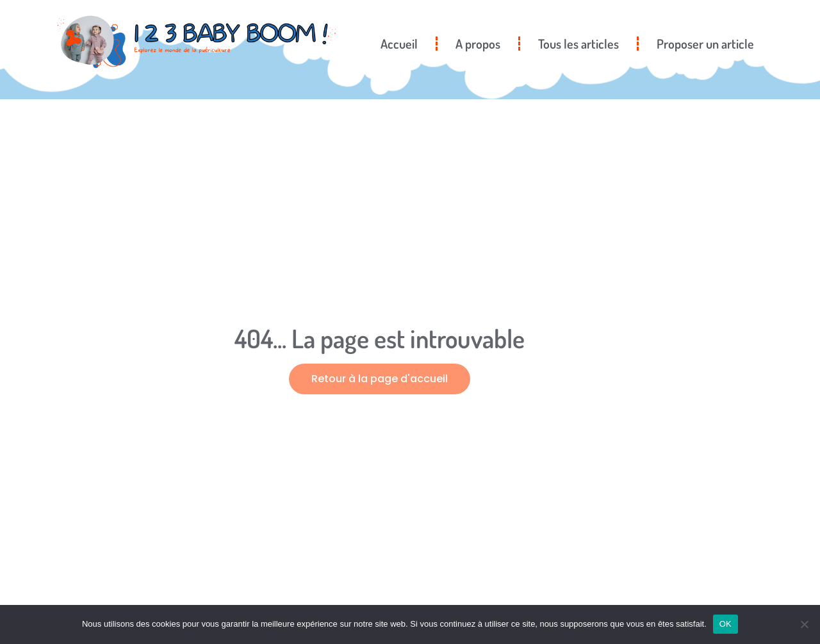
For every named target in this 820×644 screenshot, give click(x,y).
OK (726, 624)
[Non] (804, 624)
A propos (478, 44)
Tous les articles (578, 44)
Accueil (399, 44)
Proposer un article (705, 44)
